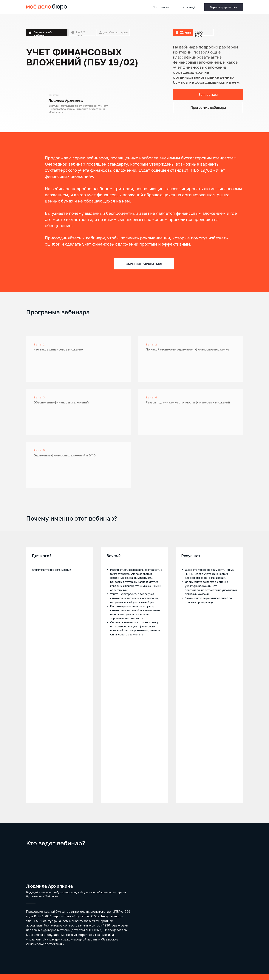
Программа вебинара (208, 107)
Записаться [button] (208, 95)
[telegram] (233, 960)
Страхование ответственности (43, 957)
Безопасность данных (38, 960)
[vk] (240, 960)
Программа (161, 7)
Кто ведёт (190, 7)
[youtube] (226, 960)
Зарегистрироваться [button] (224, 7)
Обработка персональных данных (45, 953)
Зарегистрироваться (135, 918)
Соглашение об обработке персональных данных (135, 928)
